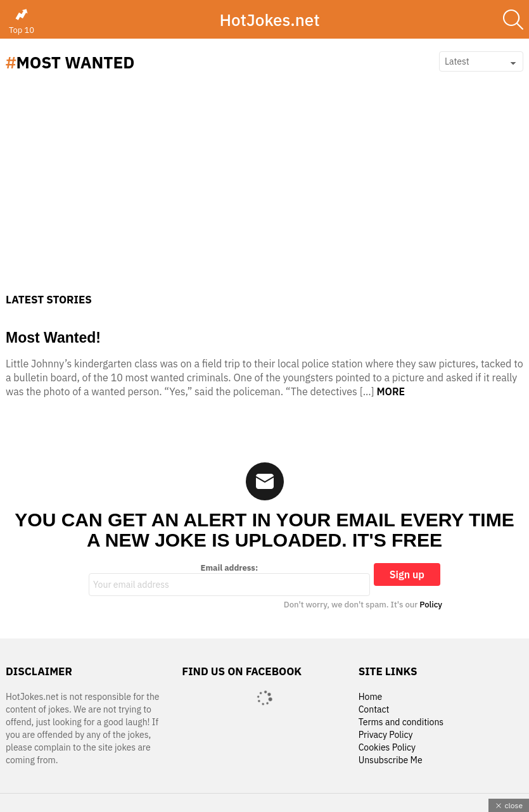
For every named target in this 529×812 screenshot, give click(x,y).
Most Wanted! (53, 338)
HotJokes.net (269, 20)
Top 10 (22, 22)
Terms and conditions (401, 722)
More (391, 391)
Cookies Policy (387, 748)
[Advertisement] (264, 198)
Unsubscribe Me (391, 760)
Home (371, 697)
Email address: (229, 580)
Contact (374, 710)
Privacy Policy (386, 735)
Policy (431, 605)
